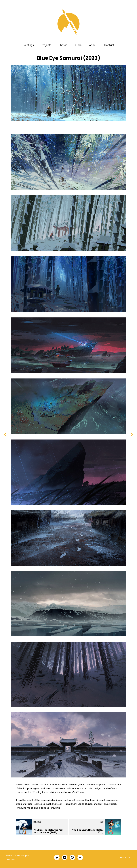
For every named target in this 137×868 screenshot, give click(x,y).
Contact (109, 45)
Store (78, 45)
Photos (63, 45)
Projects (46, 45)
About (93, 45)
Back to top (126, 857)
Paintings (28, 45)
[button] (131, 845)
